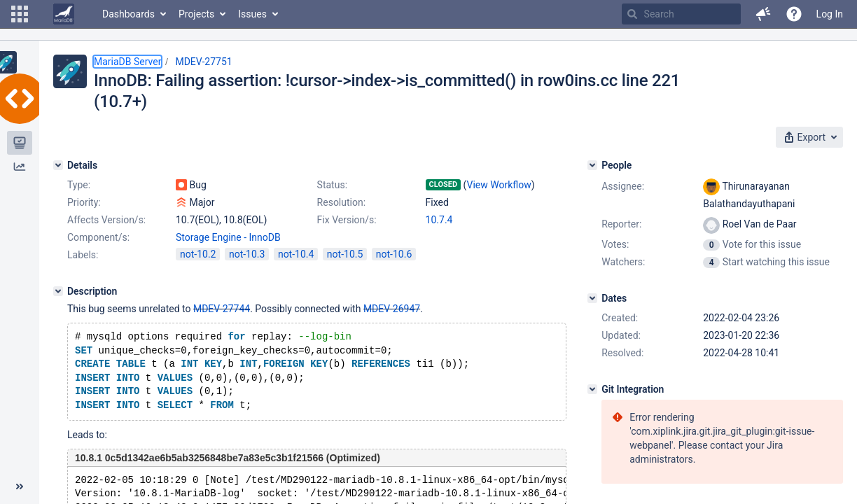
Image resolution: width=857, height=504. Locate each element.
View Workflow (499, 185)
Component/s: (98, 237)
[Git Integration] (592, 389)
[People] (592, 165)
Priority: (84, 202)
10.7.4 (439, 220)
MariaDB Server (127, 62)
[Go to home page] (64, 14)
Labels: (83, 255)
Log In (830, 14)
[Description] (58, 291)
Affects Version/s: (106, 220)
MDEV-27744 (222, 309)
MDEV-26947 (392, 309)
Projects (196, 14)
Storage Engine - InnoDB (228, 237)
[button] (20, 14)
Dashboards (128, 14)
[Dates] (592, 298)
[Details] (58, 165)
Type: (79, 185)
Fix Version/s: (347, 220)
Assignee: (623, 186)
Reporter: (621, 224)
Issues (252, 14)
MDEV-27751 (203, 62)
